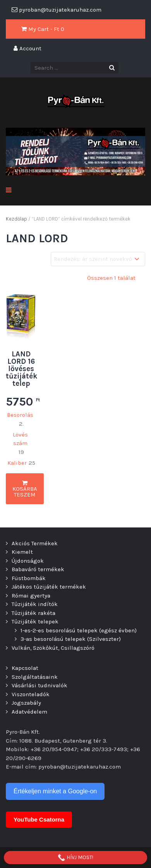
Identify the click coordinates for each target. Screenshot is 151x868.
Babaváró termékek (38, 569)
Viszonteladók (31, 694)
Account (27, 48)
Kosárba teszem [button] (25, 489)
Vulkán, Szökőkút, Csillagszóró (53, 648)
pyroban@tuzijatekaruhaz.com (80, 767)
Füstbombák (29, 578)
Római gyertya (31, 596)
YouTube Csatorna (39, 819)
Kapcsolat (25, 668)
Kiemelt (22, 552)
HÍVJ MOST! (75, 858)
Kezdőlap (16, 219)
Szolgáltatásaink (35, 677)
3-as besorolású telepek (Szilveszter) (71, 639)
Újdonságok (28, 561)
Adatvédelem (29, 712)
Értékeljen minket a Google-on (55, 791)
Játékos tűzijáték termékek (49, 587)
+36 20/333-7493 (104, 749)
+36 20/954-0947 (54, 749)
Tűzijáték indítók (35, 604)
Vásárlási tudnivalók (39, 685)
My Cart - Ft (43, 29)
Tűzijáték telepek (35, 621)
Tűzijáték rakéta (33, 613)
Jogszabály (26, 703)
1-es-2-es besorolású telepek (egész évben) (79, 630)
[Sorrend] (98, 259)
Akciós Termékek (35, 543)
